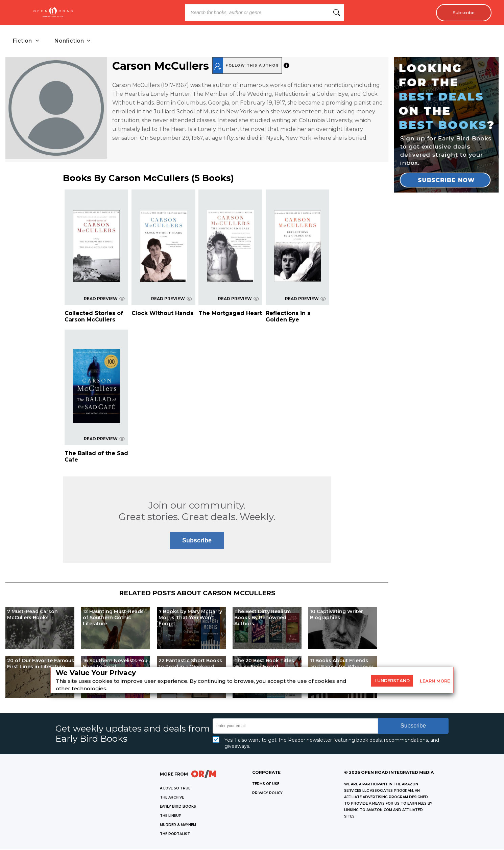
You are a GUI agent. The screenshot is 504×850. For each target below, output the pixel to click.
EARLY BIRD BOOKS (178, 807)
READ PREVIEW (104, 299)
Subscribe (462, 13)
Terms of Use (266, 785)
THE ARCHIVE (172, 798)
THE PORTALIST (175, 835)
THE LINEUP (171, 816)
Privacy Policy (267, 794)
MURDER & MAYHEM (178, 825)
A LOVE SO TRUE (175, 789)
